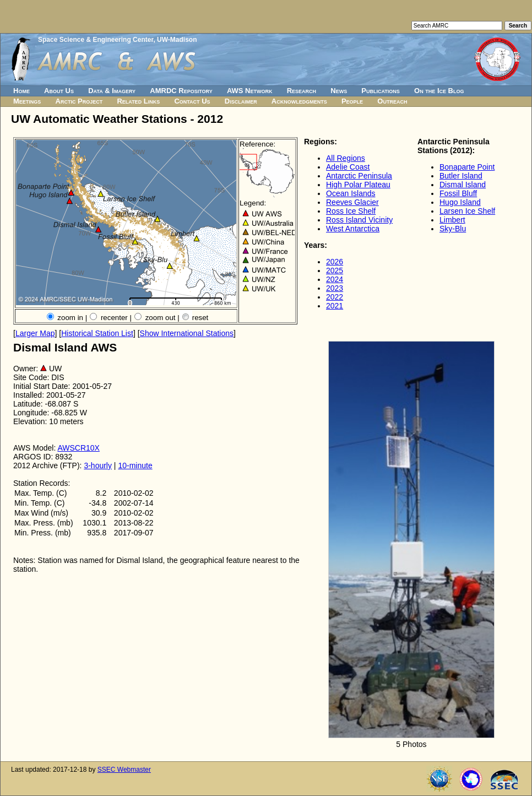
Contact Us (192, 101)
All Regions (346, 158)
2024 (335, 279)
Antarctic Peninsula (359, 176)
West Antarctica (353, 229)
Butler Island (461, 176)
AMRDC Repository (181, 91)
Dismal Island (463, 185)
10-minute (135, 465)
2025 (335, 270)
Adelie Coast (348, 167)
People (352, 101)
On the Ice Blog (439, 91)
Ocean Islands (351, 193)
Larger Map (35, 333)
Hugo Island (460, 202)
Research (302, 91)
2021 (335, 306)
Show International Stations (187, 333)
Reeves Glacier (352, 202)
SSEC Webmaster (124, 770)
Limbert (452, 220)
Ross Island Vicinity (359, 220)
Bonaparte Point (467, 167)
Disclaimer (241, 101)
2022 (335, 297)
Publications (381, 91)
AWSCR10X (78, 448)
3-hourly (98, 465)
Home (21, 91)
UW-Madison (177, 40)
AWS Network (250, 91)
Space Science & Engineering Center (96, 40)
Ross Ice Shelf (351, 211)
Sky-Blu (453, 229)
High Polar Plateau (358, 185)
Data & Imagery (112, 91)
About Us (59, 91)
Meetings (27, 101)
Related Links (138, 101)
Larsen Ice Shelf (467, 211)
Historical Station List (97, 333)
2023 (335, 288)
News (339, 91)
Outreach (392, 101)
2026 (335, 262)
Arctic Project (79, 101)
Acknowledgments (299, 101)
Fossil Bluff (458, 193)
